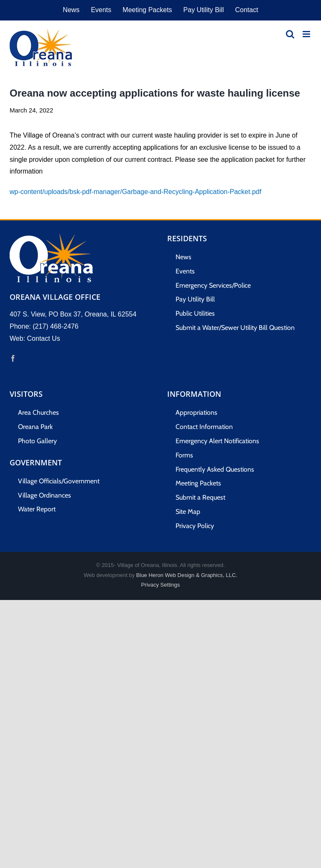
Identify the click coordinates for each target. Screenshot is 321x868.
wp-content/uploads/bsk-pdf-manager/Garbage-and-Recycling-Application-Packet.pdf (135, 192)
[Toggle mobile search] (290, 34)
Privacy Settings (160, 585)
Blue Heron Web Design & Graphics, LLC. (187, 575)
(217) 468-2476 (55, 326)
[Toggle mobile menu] (307, 34)
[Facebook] (13, 358)
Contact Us (44, 338)
